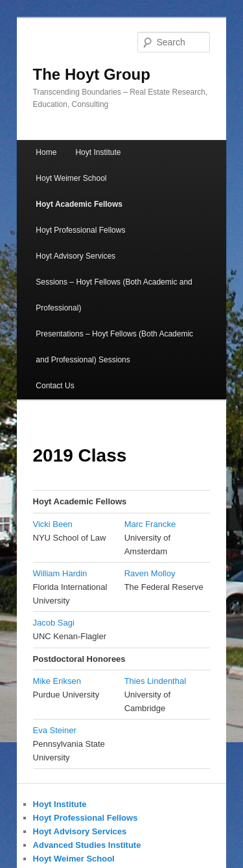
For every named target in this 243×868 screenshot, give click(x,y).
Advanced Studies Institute (87, 845)
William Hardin (60, 573)
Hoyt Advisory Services (75, 256)
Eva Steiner (55, 730)
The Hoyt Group (92, 74)
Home (46, 152)
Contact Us (55, 386)
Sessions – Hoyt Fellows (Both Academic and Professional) (114, 295)
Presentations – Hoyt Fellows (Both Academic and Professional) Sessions (114, 347)
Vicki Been (53, 524)
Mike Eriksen (57, 681)
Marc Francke (150, 524)
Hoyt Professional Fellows (80, 230)
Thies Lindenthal (155, 681)
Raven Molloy (150, 573)
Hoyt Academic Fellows (79, 204)
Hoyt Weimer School (71, 178)
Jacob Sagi (54, 623)
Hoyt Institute (98, 152)
